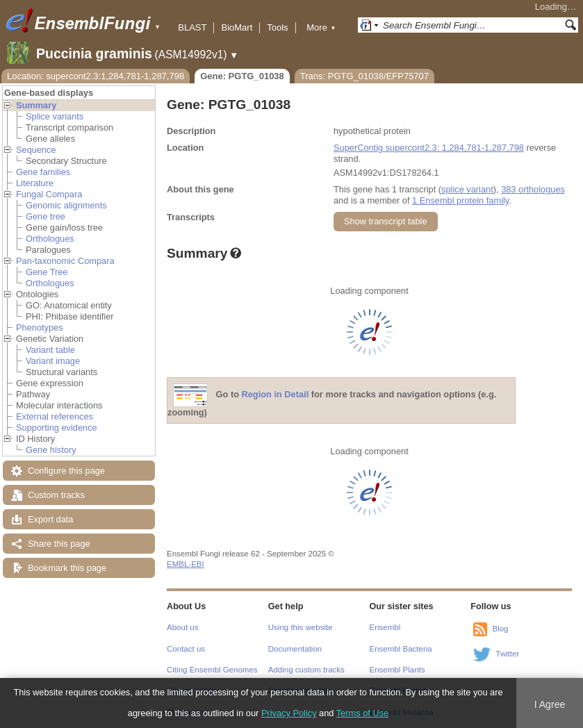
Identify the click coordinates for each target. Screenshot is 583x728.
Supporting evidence (57, 428)
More (321, 27)
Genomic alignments (66, 205)
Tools (277, 27)
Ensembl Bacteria (401, 649)
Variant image (53, 361)
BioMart (237, 27)
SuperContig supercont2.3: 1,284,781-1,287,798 (429, 148)
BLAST (192, 27)
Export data (50, 519)
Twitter (507, 654)
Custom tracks (56, 495)
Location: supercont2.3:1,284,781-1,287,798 (96, 76)
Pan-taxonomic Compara (65, 261)
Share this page (59, 544)
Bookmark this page (67, 568)
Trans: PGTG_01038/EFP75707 (364, 76)
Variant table (50, 350)
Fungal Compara (49, 194)
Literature (35, 183)
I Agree (550, 704)
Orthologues (50, 239)
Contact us (186, 649)
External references (55, 416)
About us (182, 627)
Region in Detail (276, 395)
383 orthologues (533, 189)
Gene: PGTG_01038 (242, 76)
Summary (36, 105)
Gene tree (46, 216)
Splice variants (55, 116)
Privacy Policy (289, 713)
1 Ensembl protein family (460, 200)
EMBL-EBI (186, 564)
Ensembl (385, 627)
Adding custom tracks (306, 670)
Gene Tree (47, 272)
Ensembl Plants (397, 670)
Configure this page (66, 471)
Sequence (36, 150)
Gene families (43, 172)
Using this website (301, 627)
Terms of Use (362, 713)
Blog (500, 629)
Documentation (295, 649)
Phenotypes (40, 328)
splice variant (467, 189)
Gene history (51, 450)
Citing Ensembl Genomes (212, 670)
